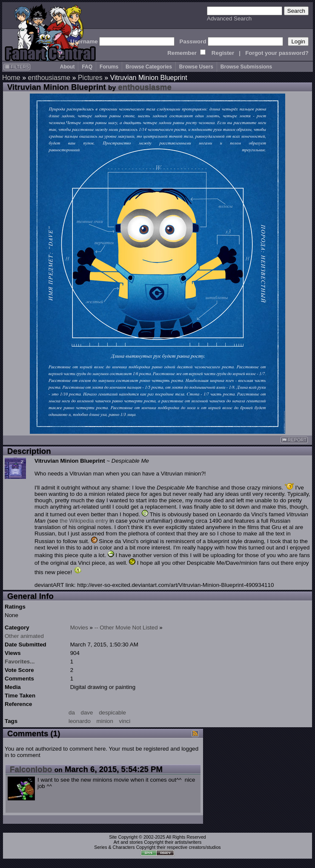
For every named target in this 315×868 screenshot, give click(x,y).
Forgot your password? (277, 53)
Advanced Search (229, 18)
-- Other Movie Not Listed (126, 628)
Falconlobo (31, 769)
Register (223, 53)
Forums (109, 67)
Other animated (24, 636)
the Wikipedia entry (84, 521)
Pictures (90, 78)
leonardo (80, 721)
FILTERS (17, 67)
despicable (112, 713)
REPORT (294, 440)
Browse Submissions (246, 67)
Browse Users (196, 67)
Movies (79, 628)
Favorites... (20, 662)
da (72, 713)
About (67, 67)
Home (11, 78)
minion (105, 721)
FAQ (87, 67)
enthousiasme (49, 78)
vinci (125, 721)
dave (87, 713)
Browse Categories (149, 67)
